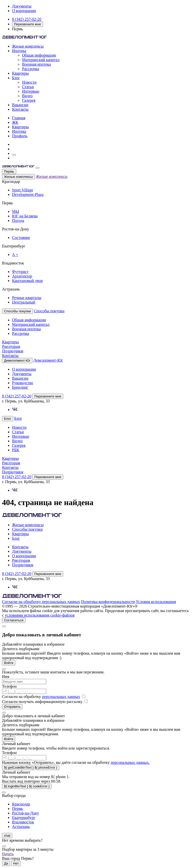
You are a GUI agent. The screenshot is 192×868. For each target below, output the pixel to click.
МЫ (15, 211)
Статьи (28, 87)
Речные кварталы (27, 298)
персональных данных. (130, 762)
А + (15, 255)
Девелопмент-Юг (48, 360)
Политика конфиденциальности (108, 602)
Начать (8, 854)
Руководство (23, 383)
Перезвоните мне (27, 24)
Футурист (20, 272)
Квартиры (20, 73)
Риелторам (11, 346)
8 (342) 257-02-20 (27, 19)
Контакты (20, 109)
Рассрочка (30, 69)
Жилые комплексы (28, 46)
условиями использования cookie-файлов (40, 615)
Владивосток (23, 822)
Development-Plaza (28, 194)
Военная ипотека (36, 64)
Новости (29, 82)
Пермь (9, 171)
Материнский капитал (41, 60)
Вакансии (20, 105)
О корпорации (24, 11)
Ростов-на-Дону (25, 813)
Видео (27, 96)
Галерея (29, 100)
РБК (16, 450)
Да (6, 863)
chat (7, 836)
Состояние (21, 238)
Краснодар (21, 804)
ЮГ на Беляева (25, 216)
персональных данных (61, 697)
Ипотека (19, 51)
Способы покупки (49, 311)
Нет (16, 863)
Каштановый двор (27, 281)
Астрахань (21, 827)
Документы (22, 6)
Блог (16, 78)
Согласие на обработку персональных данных (41, 602)
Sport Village (23, 190)
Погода (18, 221)
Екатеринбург (24, 818)
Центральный (24, 302)
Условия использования (156, 602)
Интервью (31, 91)
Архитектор (22, 276)
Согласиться (14, 620)
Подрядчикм (13, 351)
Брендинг (20, 387)
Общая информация (39, 55)
